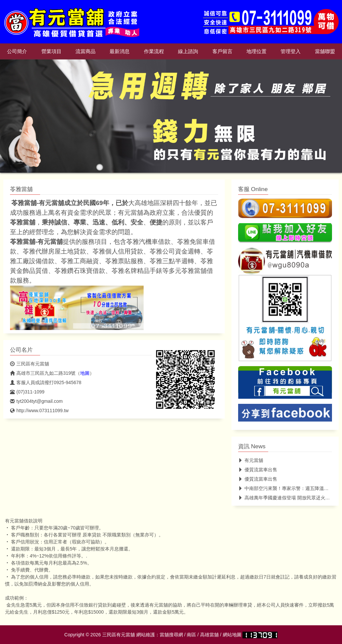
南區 (191, 635)
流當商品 (85, 51)
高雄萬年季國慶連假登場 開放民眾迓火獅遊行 (289, 498)
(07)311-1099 (27, 392)
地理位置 (256, 51)
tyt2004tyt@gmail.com (36, 401)
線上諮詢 (188, 51)
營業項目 (51, 51)
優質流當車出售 (258, 470)
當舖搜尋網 (171, 635)
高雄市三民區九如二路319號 (43, 373)
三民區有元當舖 (30, 364)
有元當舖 (251, 460)
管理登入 (291, 51)
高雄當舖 (209, 635)
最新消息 (120, 51)
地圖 (85, 373)
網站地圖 (232, 635)
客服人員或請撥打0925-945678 (46, 382)
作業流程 (154, 51)
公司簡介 (17, 51)
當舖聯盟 (325, 51)
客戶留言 (222, 51)
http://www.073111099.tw (39, 411)
